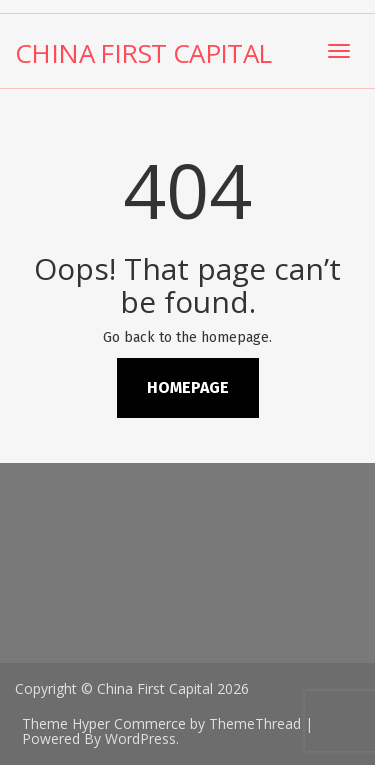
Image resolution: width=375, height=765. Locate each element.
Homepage (188, 387)
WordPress (140, 738)
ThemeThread (255, 723)
